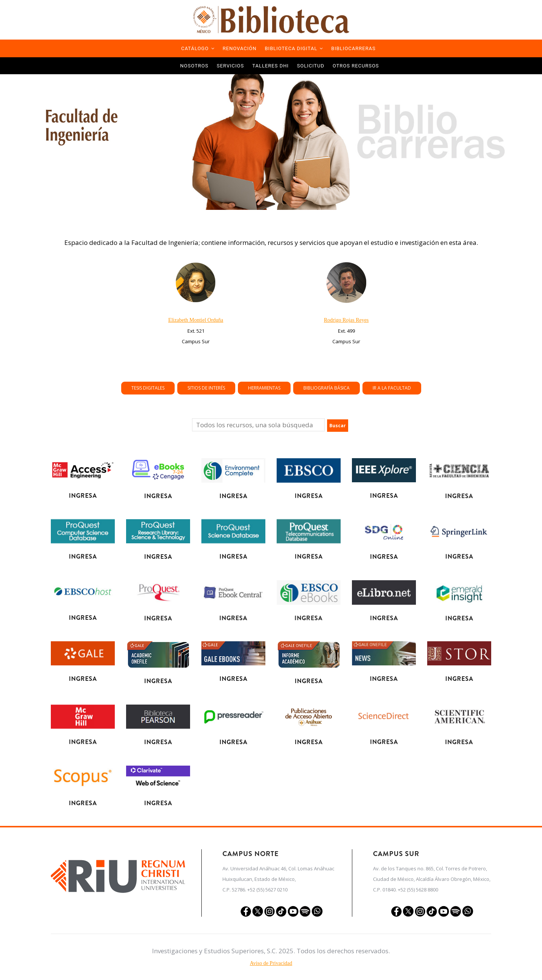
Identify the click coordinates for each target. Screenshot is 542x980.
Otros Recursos (356, 66)
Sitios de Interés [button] (307, 388)
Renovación (240, 48)
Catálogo (198, 48)
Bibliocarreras (353, 48)
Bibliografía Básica (323, 388)
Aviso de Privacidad (271, 963)
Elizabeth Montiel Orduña (196, 320)
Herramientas (314, 388)
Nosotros (194, 66)
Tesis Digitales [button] (300, 388)
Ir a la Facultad (331, 388)
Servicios (230, 66)
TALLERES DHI (270, 66)
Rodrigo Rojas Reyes (346, 320)
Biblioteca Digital (294, 48)
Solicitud (311, 66)
